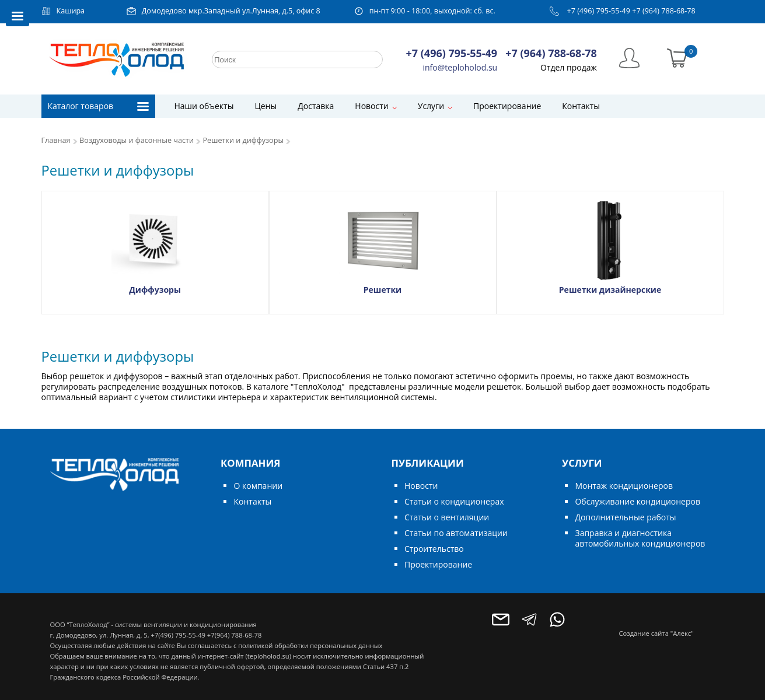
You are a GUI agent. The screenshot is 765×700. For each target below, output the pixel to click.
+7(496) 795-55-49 (178, 635)
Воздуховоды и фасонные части (137, 140)
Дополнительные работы (625, 517)
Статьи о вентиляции (447, 517)
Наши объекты (204, 106)
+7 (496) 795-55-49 (598, 11)
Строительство (434, 549)
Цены (266, 106)
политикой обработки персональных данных (310, 645)
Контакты (581, 106)
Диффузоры (155, 290)
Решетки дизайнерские (610, 290)
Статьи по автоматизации (456, 533)
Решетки (382, 290)
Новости (371, 106)
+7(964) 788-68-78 (234, 635)
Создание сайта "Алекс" (656, 633)
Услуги (431, 106)
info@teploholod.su (460, 67)
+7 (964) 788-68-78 (664, 11)
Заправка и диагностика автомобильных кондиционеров (640, 538)
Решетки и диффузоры (244, 140)
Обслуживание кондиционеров (637, 501)
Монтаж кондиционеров (623, 486)
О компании (258, 486)
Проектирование (507, 106)
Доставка (316, 106)
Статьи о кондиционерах (454, 501)
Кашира (71, 11)
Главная (56, 140)
